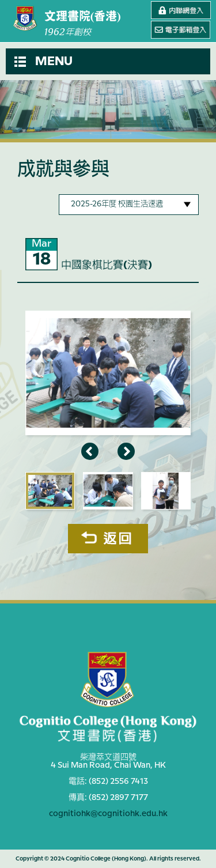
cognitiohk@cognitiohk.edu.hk (108, 814)
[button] (108, 61)
